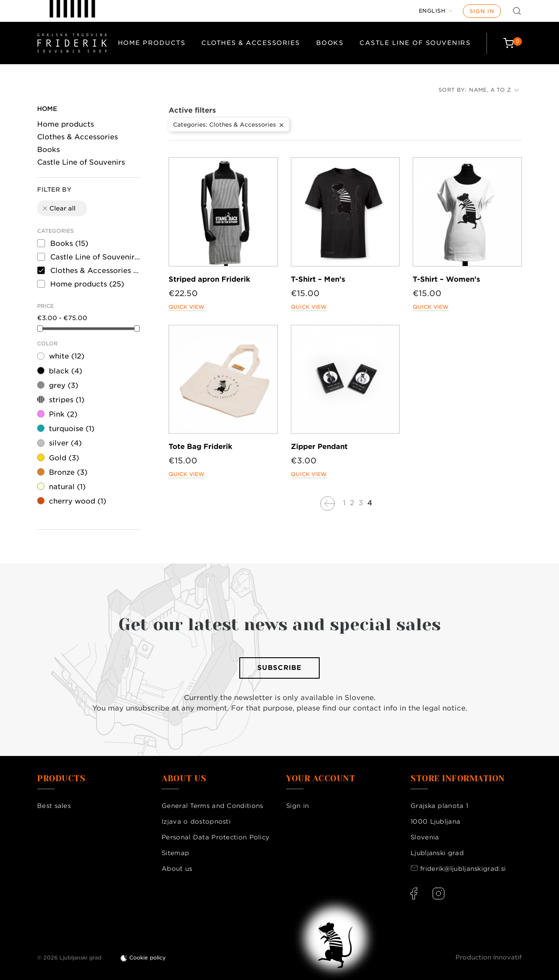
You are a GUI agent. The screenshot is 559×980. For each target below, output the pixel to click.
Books (330, 43)
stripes (67, 400)
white (67, 356)
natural (67, 487)
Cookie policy (148, 958)
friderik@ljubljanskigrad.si (463, 869)
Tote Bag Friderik (200, 447)
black (66, 371)
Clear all (59, 208)
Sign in (482, 11)
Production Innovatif (489, 957)
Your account (321, 779)
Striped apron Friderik (209, 279)
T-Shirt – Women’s (446, 279)
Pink (63, 414)
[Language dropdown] (436, 11)
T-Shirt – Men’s (318, 279)
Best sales (54, 806)
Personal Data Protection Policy (216, 837)
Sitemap (175, 853)
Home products (152, 43)
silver (65, 443)
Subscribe (279, 668)
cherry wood (78, 501)
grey (64, 385)
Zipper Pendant (319, 447)
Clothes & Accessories (251, 43)
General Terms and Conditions (212, 806)
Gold (64, 458)
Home (47, 109)
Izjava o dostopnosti (196, 821)
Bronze (68, 472)
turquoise (72, 429)
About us (177, 869)
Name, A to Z (494, 90)
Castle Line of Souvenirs (415, 43)
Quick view (186, 307)
